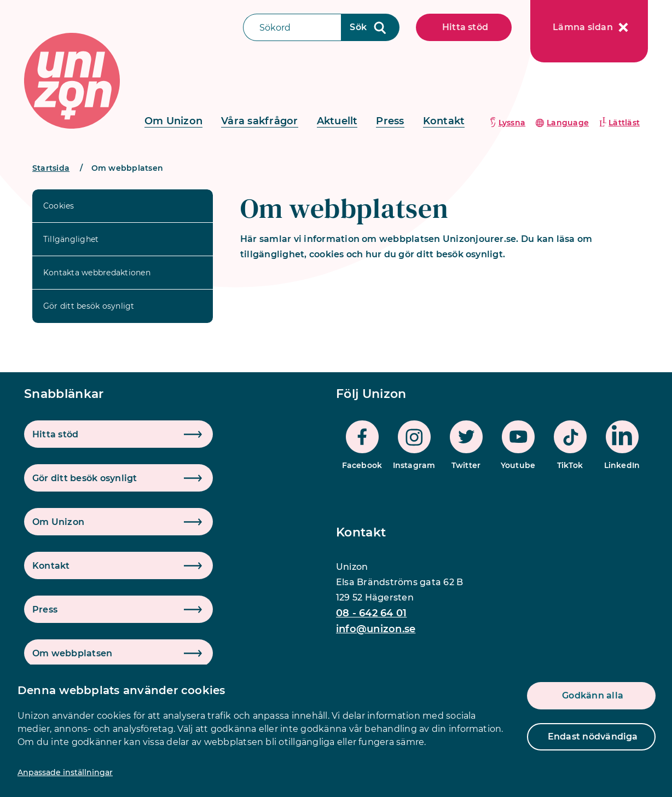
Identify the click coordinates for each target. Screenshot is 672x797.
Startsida (51, 168)
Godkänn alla (593, 695)
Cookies (59, 206)
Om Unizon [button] (58, 522)
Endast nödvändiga (593, 737)
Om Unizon (173, 121)
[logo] (72, 81)
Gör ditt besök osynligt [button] (85, 478)
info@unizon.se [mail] (376, 629)
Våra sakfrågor (259, 121)
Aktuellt (337, 121)
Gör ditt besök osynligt (89, 306)
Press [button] (45, 610)
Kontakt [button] (51, 566)
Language (568, 123)
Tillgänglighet (71, 239)
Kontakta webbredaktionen (97, 273)
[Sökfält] (292, 27)
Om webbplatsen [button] (72, 653)
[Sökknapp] (370, 27)
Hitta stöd (465, 27)
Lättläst (624, 123)
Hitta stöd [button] (55, 434)
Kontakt (444, 121)
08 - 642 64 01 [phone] (371, 613)
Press (390, 121)
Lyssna (512, 123)
